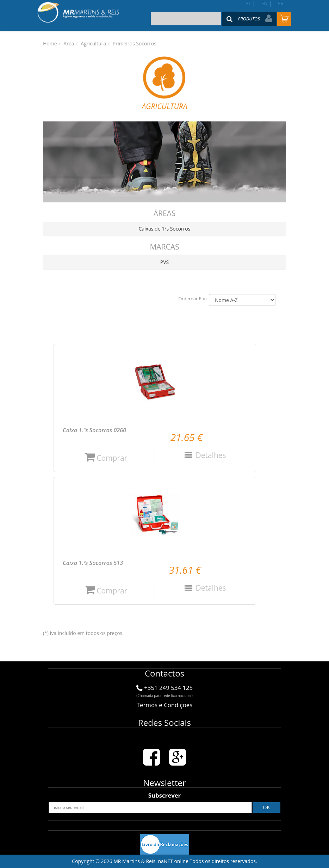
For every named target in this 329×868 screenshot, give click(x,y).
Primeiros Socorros (135, 43)
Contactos (164, 673)
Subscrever (164, 795)
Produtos (249, 19)
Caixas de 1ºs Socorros (165, 229)
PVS (164, 262)
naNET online (173, 861)
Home (50, 43)
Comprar (106, 458)
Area (69, 43)
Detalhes (210, 455)
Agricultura (93, 43)
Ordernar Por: (193, 299)
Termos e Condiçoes (164, 705)
